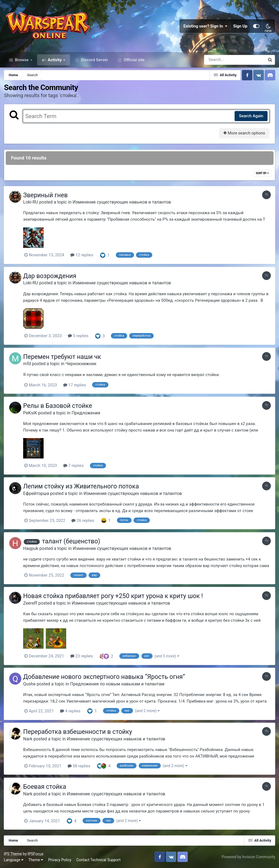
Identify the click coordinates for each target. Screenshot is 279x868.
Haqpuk (32, 550)
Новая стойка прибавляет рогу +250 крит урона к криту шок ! (114, 597)
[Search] (219, 62)
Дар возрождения (51, 278)
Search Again (251, 118)
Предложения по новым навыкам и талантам (119, 685)
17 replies (76, 387)
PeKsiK (31, 415)
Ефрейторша (37, 495)
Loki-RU (32, 204)
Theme (36, 860)
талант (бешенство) (72, 543)
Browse (22, 62)
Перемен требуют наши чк (63, 359)
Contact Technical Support (99, 860)
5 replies (79, 338)
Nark (29, 739)
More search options (244, 136)
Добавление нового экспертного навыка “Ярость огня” (105, 678)
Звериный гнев (47, 198)
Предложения (87, 415)
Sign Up (240, 27)
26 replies (84, 522)
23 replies (83, 657)
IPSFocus (36, 854)
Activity (55, 62)
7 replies (75, 467)
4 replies (72, 712)
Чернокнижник (82, 366)
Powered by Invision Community (248, 857)
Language (14, 860)
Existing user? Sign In (205, 27)
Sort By (262, 176)
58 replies (80, 766)
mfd (28, 366)
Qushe (31, 685)
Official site (134, 62)
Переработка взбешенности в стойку (79, 732)
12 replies (83, 257)
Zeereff (32, 604)
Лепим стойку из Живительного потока (82, 488)
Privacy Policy (60, 860)
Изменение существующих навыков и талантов (123, 204)
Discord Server (94, 62)
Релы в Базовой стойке (59, 407)
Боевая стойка (46, 787)
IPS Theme (13, 854)
